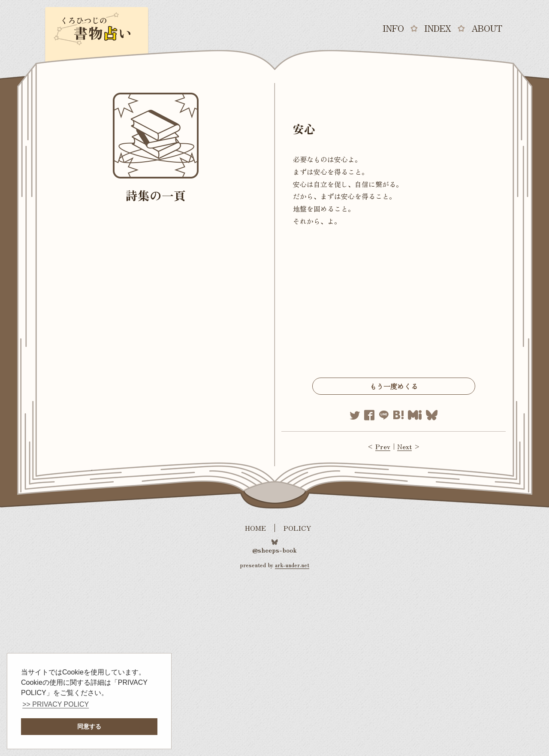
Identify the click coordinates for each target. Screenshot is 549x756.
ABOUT (487, 28)
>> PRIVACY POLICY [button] (56, 704)
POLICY (297, 528)
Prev (383, 446)
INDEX (438, 28)
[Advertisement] (394, 305)
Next (404, 446)
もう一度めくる (394, 386)
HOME (255, 528)
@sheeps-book (274, 549)
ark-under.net (292, 565)
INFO (393, 28)
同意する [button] (89, 726)
